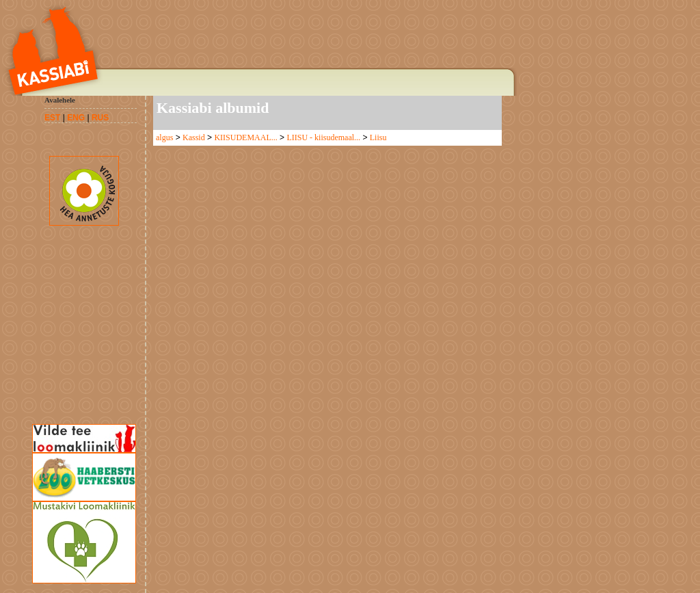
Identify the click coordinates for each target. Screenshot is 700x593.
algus (164, 137)
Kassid (194, 137)
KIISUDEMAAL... (245, 137)
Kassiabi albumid (213, 108)
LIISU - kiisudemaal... (323, 137)
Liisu (378, 137)
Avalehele (60, 100)
